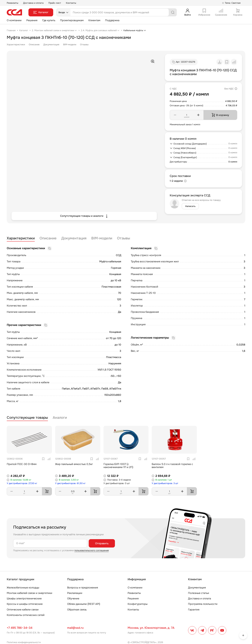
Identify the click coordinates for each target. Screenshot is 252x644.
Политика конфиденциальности (24, 642)
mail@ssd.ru (75, 628)
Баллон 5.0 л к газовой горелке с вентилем (172, 466)
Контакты (71, 3)
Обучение (73, 598)
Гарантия (194, 610)
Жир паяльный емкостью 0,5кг (74, 464)
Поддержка (112, 20)
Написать (190, 206)
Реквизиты (13, 3)
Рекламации (75, 593)
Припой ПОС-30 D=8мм (22, 464)
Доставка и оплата (33, 3)
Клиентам (94, 20)
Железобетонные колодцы (23, 588)
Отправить (102, 543)
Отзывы (84, 44)
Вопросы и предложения (83, 588)
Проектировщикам (72, 20)
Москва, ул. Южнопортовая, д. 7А (151, 628)
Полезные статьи (199, 593)
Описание (34, 44)
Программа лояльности (203, 604)
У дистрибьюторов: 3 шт (165, 483)
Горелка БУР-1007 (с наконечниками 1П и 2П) (118, 466)
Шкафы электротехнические (24, 598)
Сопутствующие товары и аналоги (84, 216)
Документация (51, 44)
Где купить (49, 20)
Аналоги (60, 418)
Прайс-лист (55, 3)
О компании (14, 20)
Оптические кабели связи (23, 610)
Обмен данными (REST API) (84, 604)
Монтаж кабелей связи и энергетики (29, 593)
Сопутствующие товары (27, 418)
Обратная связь (77, 610)
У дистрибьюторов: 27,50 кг (22, 483)
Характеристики (16, 44)
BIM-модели (70, 44)
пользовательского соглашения (92, 550)
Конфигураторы (138, 604)
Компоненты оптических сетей (26, 615)
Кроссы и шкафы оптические (25, 604)
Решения (32, 20)
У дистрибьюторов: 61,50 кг (70, 483)
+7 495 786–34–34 (20, 628)
